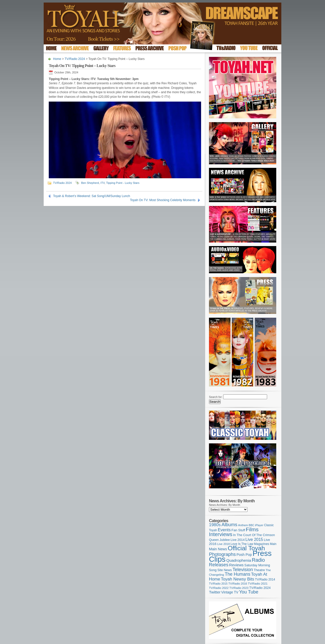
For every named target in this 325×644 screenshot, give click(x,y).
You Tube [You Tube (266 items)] (249, 592)
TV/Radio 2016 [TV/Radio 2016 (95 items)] (238, 584)
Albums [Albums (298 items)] (229, 525)
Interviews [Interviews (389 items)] (221, 534)
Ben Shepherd (90, 183)
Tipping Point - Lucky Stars (123, 183)
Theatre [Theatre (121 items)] (259, 570)
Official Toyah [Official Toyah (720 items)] (246, 548)
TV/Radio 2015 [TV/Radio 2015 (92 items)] (218, 584)
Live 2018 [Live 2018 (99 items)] (224, 544)
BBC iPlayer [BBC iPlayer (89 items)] (256, 525)
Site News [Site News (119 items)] (225, 570)
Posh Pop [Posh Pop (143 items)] (244, 555)
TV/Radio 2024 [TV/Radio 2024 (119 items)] (260, 588)
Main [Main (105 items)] (273, 544)
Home (57, 59)
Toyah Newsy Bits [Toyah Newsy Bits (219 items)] (238, 579)
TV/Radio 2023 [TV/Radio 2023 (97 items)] (239, 588)
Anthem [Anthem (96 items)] (243, 525)
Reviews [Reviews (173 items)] (236, 565)
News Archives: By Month (225, 505)
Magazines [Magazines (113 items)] (262, 544)
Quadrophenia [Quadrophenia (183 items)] (239, 560)
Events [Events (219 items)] (224, 530)
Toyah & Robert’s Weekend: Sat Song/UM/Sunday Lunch (92, 196)
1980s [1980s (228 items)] (215, 525)
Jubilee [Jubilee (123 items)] (225, 540)
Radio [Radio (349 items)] (258, 560)
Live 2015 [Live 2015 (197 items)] (254, 539)
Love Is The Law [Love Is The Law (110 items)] (242, 544)
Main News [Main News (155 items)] (218, 549)
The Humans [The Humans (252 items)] (237, 574)
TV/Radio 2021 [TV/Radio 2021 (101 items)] (258, 584)
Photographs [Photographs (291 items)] (222, 554)
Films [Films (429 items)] (252, 529)
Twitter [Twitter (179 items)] (215, 592)
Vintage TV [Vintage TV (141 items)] (230, 592)
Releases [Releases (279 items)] (219, 565)
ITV (103, 183)
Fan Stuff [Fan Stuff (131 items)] (238, 530)
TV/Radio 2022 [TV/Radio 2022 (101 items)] (219, 588)
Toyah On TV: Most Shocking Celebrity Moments (163, 200)
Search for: (216, 397)
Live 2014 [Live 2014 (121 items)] (238, 540)
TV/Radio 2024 (75, 59)
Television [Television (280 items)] (243, 569)
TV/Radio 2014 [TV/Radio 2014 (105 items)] (265, 579)
